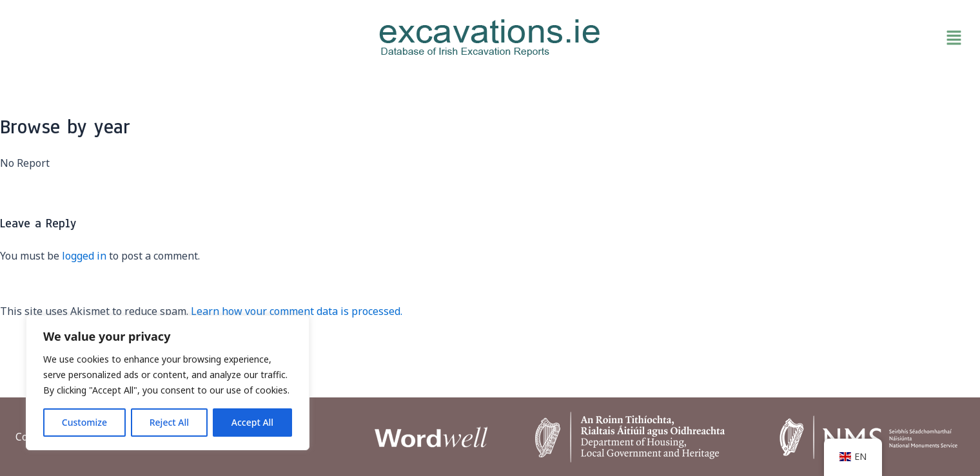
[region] (168, 383)
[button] (812, 38)
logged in (84, 256)
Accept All (252, 422)
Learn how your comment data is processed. (297, 311)
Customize (84, 422)
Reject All (169, 422)
